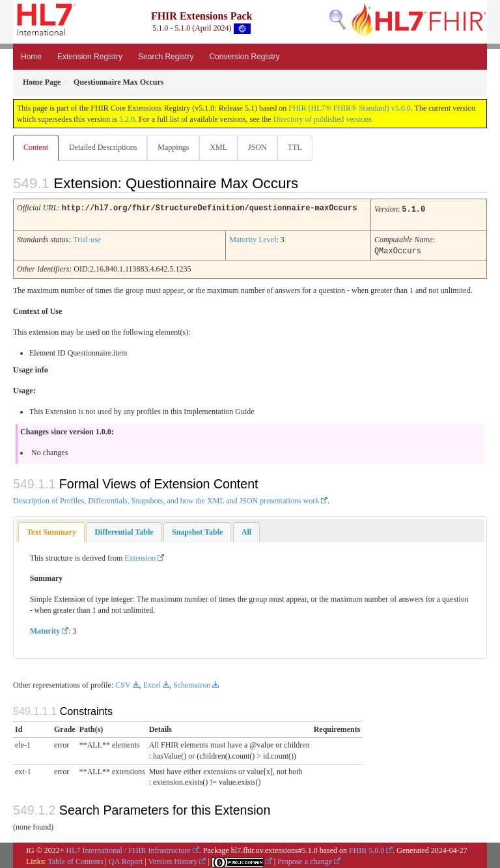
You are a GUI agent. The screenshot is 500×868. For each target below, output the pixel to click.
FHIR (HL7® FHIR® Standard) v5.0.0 (350, 108)
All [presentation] (246, 530)
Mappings (173, 147)
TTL (295, 147)
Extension (140, 556)
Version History (173, 860)
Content (36, 147)
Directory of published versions (323, 119)
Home (31, 57)
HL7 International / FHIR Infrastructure (129, 848)
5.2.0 (127, 119)
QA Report (126, 860)
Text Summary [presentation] (51, 530)
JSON (257, 147)
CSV (123, 683)
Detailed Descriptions (103, 147)
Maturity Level (253, 238)
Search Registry (166, 57)
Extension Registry (90, 57)
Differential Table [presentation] (124, 530)
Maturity (45, 629)
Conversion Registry (244, 57)
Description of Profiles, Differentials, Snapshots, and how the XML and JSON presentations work (166, 499)
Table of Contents (75, 860)
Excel (152, 683)
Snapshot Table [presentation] (197, 530)
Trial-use (87, 238)
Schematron (192, 683)
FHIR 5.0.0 (367, 848)
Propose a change (305, 860)
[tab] (51, 530)
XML (218, 147)
